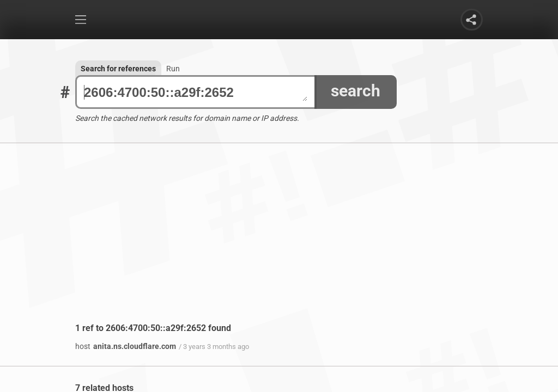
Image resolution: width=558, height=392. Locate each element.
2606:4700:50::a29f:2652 (196, 92)
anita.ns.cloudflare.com (126, 346)
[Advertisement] (279, 241)
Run (173, 69)
